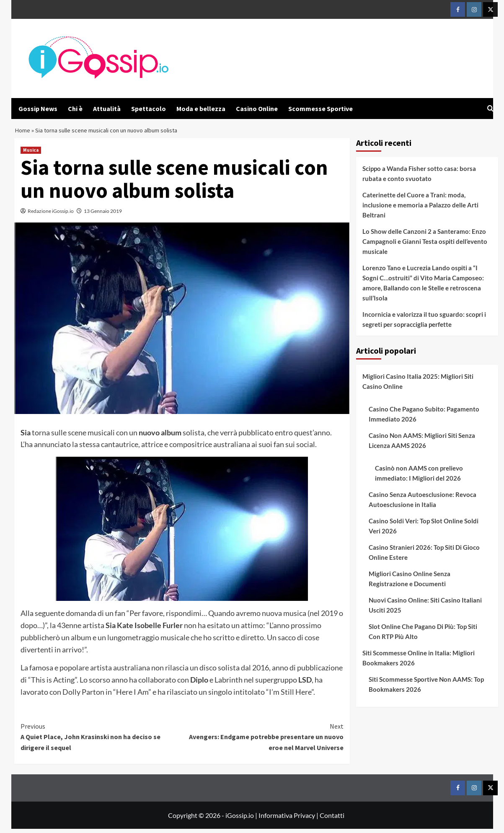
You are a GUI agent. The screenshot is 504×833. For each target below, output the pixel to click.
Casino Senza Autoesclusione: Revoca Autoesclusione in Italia (423, 504)
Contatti (332, 819)
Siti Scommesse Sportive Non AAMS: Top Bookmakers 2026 (426, 688)
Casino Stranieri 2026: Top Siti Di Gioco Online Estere (424, 556)
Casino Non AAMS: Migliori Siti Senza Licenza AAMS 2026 (422, 445)
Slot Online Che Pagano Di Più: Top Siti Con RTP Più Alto (423, 636)
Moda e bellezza (201, 109)
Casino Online (257, 109)
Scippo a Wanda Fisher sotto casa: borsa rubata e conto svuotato (419, 178)
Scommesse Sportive (320, 109)
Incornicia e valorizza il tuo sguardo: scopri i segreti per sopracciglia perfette (424, 323)
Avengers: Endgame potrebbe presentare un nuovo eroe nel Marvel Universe (263, 741)
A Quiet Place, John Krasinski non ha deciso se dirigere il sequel (101, 741)
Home (23, 132)
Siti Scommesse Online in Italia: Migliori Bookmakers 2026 (419, 662)
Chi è (75, 109)
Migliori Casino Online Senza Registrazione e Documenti (410, 583)
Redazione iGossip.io (51, 215)
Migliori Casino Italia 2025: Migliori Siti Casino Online (418, 385)
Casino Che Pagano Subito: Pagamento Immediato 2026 (424, 418)
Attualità (107, 109)
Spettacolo (149, 109)
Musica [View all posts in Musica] (31, 154)
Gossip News (38, 109)
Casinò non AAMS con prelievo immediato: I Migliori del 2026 (419, 477)
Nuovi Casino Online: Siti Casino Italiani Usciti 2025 (425, 609)
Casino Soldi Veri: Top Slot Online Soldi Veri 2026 (424, 530)
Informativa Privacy (287, 819)
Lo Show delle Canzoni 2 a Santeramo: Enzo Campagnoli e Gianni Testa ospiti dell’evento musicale (425, 246)
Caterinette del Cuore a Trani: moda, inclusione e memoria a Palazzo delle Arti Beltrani (420, 209)
